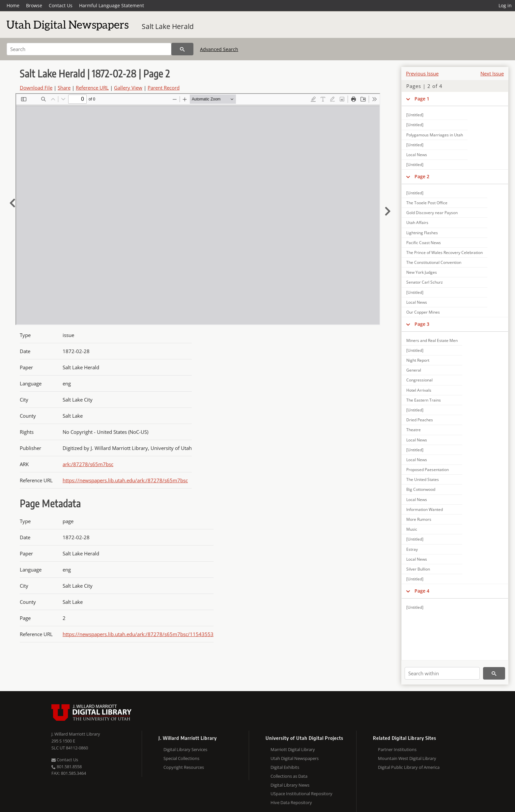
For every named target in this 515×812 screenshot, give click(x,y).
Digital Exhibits (285, 767)
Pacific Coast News (424, 243)
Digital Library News (290, 785)
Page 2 (422, 176)
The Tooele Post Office (427, 203)
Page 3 (422, 324)
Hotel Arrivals (419, 390)
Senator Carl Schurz (425, 282)
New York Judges (422, 272)
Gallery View (128, 88)
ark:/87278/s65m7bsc (88, 464)
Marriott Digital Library (293, 749)
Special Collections (181, 758)
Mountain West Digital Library (407, 758)
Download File (36, 88)
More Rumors (419, 519)
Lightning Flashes (422, 233)
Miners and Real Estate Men (432, 340)
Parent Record (164, 88)
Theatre (414, 430)
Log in (505, 5)
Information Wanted (425, 509)
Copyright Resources (184, 767)
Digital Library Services (185, 749)
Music (412, 529)
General (414, 370)
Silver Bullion (418, 569)
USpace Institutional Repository (301, 794)
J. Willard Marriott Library (76, 734)
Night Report (418, 360)
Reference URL (92, 88)
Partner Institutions (397, 749)
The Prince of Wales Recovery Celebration (444, 252)
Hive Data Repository (291, 802)
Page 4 (422, 591)
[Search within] (442, 673)
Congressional (419, 380)
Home (13, 5)
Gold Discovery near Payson (432, 213)
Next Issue (492, 73)
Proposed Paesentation (428, 470)
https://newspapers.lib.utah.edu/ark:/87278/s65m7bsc (125, 480)
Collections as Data (289, 776)
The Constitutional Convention (434, 262)
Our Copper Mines (423, 312)
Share (64, 88)
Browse (34, 5)
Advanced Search (219, 49)
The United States (423, 479)
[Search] (89, 49)
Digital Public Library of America (409, 767)
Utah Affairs (417, 223)
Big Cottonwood (421, 489)
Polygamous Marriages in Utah (435, 135)
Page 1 (422, 99)
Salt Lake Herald (168, 26)
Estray (412, 549)
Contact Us (61, 5)
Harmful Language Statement (112, 5)
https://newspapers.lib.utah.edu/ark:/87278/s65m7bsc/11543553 (138, 634)
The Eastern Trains (424, 400)
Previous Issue (422, 73)
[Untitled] (415, 115)
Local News (417, 155)
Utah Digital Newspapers (295, 758)
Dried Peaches (420, 420)
